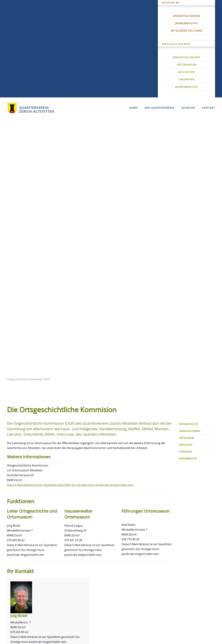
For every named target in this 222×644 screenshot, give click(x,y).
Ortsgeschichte (176, 44)
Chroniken (187, 79)
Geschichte (186, 72)
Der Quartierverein (160, 108)
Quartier (188, 108)
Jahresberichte (187, 23)
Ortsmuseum (186, 65)
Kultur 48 (170, 3)
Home (134, 108)
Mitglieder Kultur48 (187, 31)
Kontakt (209, 108)
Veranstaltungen (186, 16)
